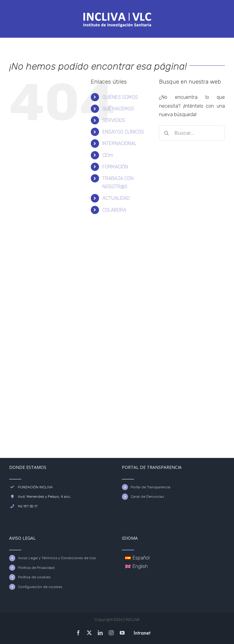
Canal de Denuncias (147, 497)
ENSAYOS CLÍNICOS (123, 132)
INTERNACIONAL (119, 143)
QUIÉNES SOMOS (120, 97)
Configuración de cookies (40, 587)
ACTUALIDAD (116, 198)
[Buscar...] (192, 133)
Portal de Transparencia (151, 487)
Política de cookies (34, 577)
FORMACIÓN (115, 167)
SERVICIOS (114, 120)
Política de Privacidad (36, 568)
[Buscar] (167, 133)
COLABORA (114, 210)
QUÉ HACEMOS (118, 109)
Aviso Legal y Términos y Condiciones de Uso (57, 558)
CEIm (108, 155)
